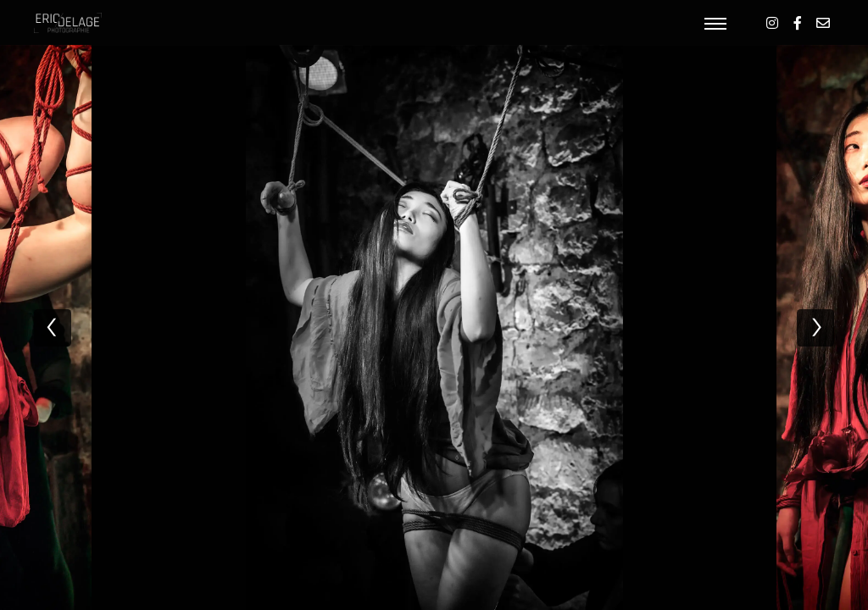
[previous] (53, 328)
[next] (815, 328)
